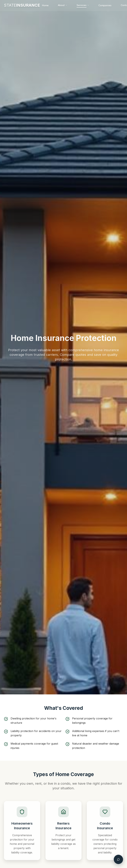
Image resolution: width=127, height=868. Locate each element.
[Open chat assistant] (118, 859)
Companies (105, 5)
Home (45, 5)
